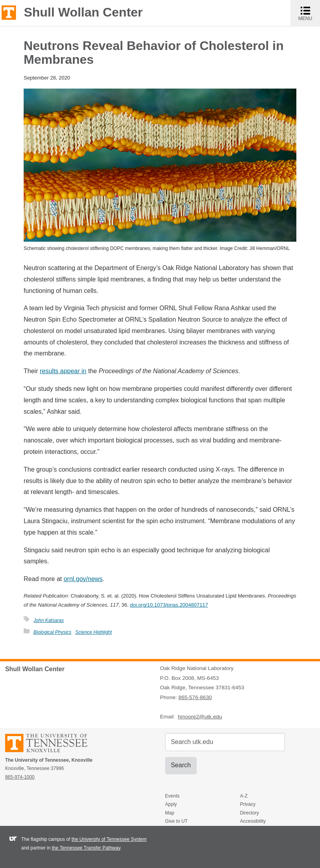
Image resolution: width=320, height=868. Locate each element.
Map (170, 813)
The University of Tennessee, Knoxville (9, 12)
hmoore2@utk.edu (200, 717)
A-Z (244, 796)
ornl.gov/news (83, 579)
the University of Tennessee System (109, 839)
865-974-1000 (20, 777)
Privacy (248, 804)
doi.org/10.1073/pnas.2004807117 (169, 605)
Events (172, 796)
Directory (249, 813)
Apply (171, 804)
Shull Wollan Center (83, 12)
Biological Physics (52, 632)
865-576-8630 (195, 697)
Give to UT (176, 821)
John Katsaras (49, 620)
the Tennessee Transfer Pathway (86, 848)
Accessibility (253, 821)
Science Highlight (94, 632)
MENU (309, 13)
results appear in (63, 371)
